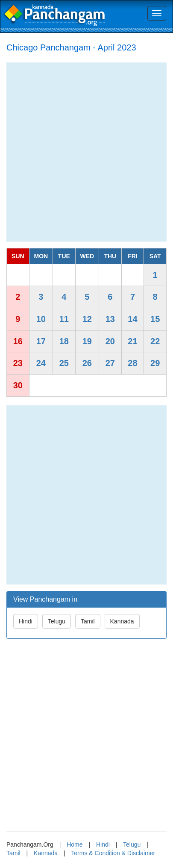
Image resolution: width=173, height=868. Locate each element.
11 (64, 319)
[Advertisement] (86, 152)
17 (41, 341)
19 (87, 341)
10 (41, 319)
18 (64, 341)
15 (155, 319)
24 (41, 363)
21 (132, 341)
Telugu (57, 621)
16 (18, 341)
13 (110, 319)
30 (18, 385)
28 (132, 363)
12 (87, 319)
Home (75, 844)
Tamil (88, 621)
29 (155, 363)
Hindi (26, 621)
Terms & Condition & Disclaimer (113, 853)
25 (64, 363)
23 (18, 363)
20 (110, 341)
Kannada (122, 621)
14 (132, 319)
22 (155, 341)
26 (87, 363)
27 (110, 363)
